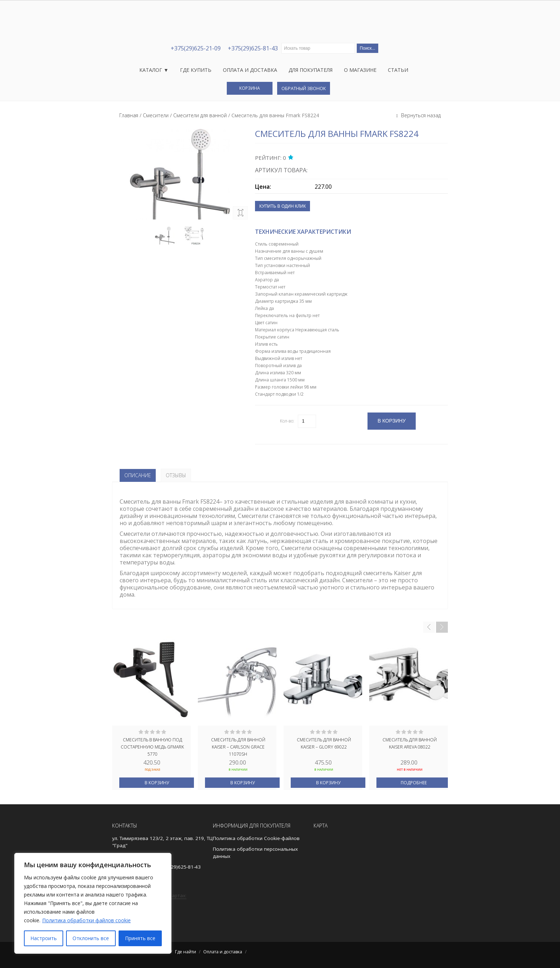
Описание (138, 475)
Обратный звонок (304, 88)
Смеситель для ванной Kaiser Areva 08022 (410, 743)
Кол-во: (287, 421)
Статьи (398, 70)
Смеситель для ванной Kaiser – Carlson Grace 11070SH (238, 746)
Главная (129, 115)
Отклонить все (91, 938)
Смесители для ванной (200, 115)
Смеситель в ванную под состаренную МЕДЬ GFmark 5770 (152, 746)
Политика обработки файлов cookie (86, 920)
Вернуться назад (420, 115)
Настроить (44, 938)
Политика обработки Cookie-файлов (256, 838)
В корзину (157, 783)
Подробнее (414, 783)
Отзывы (176, 475)
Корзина (250, 88)
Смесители (156, 115)
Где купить (196, 70)
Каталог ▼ (154, 70)
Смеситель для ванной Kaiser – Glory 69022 (324, 743)
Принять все (140, 938)
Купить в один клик (282, 206)
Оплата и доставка (250, 70)
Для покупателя (311, 70)
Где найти (186, 952)
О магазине (360, 70)
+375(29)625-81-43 (253, 48)
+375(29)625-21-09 (196, 48)
